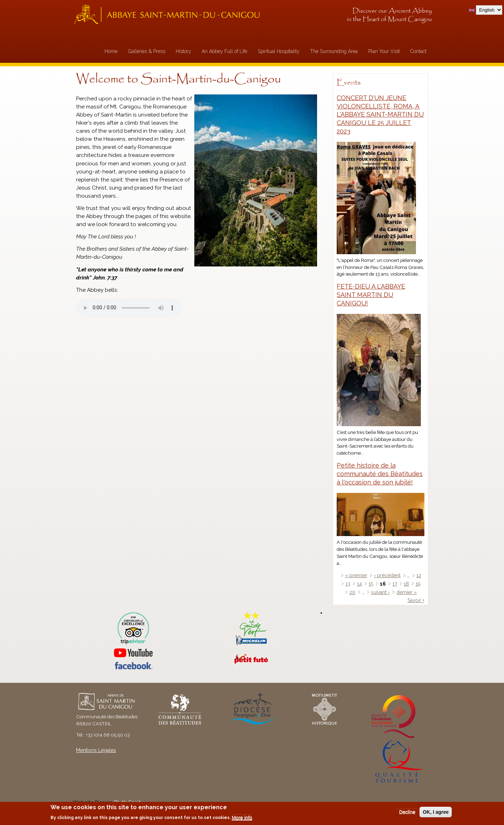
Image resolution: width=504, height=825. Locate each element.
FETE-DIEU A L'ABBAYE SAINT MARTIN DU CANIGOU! (371, 295)
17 (395, 584)
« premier (356, 575)
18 (406, 584)
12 (419, 575)
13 (348, 584)
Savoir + (416, 600)
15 (371, 584)
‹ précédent (387, 575)
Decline (407, 812)
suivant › (380, 592)
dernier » (406, 592)
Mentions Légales (96, 750)
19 (418, 584)
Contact (418, 51)
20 (352, 592)
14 (359, 584)
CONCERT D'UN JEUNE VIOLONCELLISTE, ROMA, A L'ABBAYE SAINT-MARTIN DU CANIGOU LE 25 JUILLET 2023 (380, 114)
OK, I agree (436, 812)
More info (242, 818)
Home (111, 51)
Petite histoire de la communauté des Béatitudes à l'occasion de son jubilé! (380, 474)
